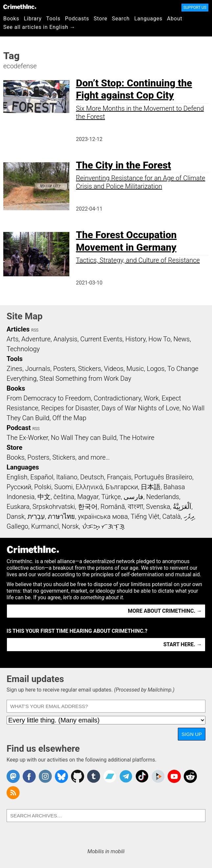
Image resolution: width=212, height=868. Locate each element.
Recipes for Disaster (70, 408)
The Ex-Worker (27, 438)
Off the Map (69, 418)
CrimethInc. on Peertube (158, 776)
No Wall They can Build (84, 438)
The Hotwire (137, 438)
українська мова (103, 516)
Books (11, 19)
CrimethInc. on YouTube (174, 776)
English (17, 477)
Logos (155, 369)
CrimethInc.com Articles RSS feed (13, 793)
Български (122, 487)
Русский (19, 487)
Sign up (192, 734)
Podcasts (77, 19)
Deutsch (92, 477)
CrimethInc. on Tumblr (94, 776)
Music (135, 369)
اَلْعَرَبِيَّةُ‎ (182, 507)
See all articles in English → (39, 27)
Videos (114, 369)
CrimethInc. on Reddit (190, 776)
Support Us (195, 8)
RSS (35, 330)
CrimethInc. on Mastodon (13, 776)
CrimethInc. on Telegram (126, 776)
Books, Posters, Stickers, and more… (58, 457)
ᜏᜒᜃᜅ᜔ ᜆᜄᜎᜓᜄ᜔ (104, 526)
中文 (44, 497)
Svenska (158, 507)
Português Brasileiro (163, 477)
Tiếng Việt (145, 516)
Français (119, 477)
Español (42, 477)
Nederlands (163, 497)
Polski (43, 487)
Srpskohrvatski (54, 507)
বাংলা (136, 507)
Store (100, 19)
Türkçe (111, 497)
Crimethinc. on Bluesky (61, 776)
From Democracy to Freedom (49, 398)
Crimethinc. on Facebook (29, 776)
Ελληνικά (89, 487)
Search (121, 19)
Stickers (90, 369)
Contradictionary (117, 398)
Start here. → (183, 644)
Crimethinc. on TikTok (142, 776)
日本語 (151, 487)
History (135, 339)
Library (33, 19)
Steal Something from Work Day (85, 378)
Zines (14, 369)
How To (160, 339)
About (175, 19)
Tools (53, 19)
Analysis (65, 339)
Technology (23, 349)
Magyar (88, 497)
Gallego (17, 526)
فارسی (133, 497)
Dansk (16, 516)
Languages (148, 19)
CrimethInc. (20, 7)
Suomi (63, 487)
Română (113, 507)
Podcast (19, 428)
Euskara (18, 507)
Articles (18, 329)
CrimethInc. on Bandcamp (110, 776)
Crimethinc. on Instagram (45, 776)
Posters (64, 369)
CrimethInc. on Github (78, 776)
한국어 (88, 507)
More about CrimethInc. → (165, 611)
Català (172, 516)
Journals (38, 369)
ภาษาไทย (61, 516)
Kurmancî (45, 526)
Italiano (67, 477)
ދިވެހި (189, 516)
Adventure (36, 339)
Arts (12, 339)
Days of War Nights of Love (141, 408)
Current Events (101, 339)
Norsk (70, 526)
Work (151, 398)
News (181, 339)
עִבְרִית (36, 516)
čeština (64, 497)
